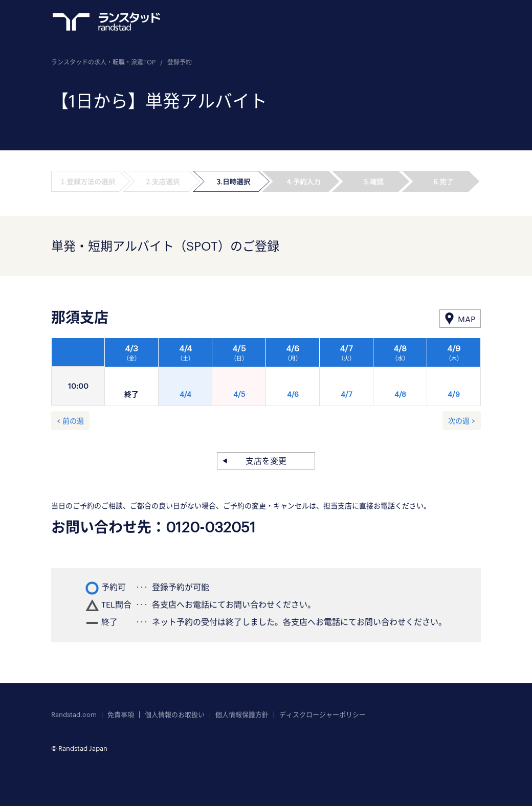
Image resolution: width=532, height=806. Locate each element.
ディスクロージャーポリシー (323, 715)
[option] (293, 375)
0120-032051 (211, 527)
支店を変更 (266, 461)
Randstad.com (74, 715)
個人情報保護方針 (242, 715)
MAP (467, 319)
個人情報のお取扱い (175, 715)
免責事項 (121, 715)
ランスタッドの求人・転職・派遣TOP (103, 62)
